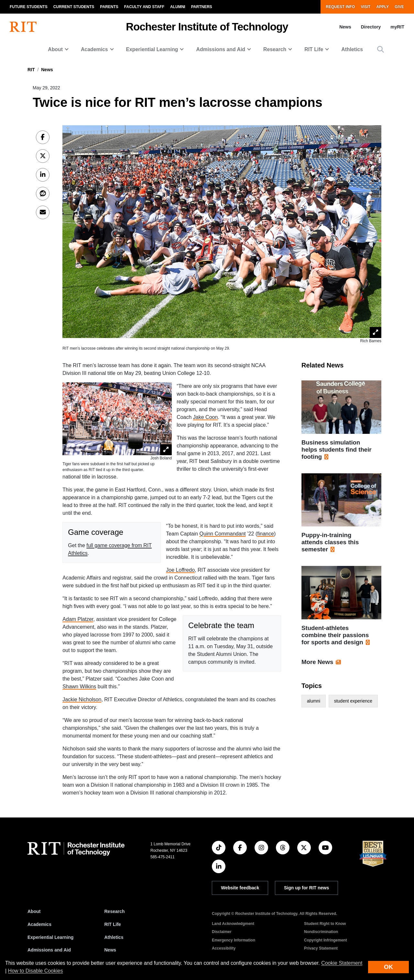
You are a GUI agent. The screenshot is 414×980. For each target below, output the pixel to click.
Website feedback (240, 888)
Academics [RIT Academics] (39, 924)
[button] (381, 49)
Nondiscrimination (321, 932)
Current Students (74, 7)
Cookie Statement (342, 963)
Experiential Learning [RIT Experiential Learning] (50, 937)
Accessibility (224, 948)
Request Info (340, 7)
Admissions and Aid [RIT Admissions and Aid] (49, 950)
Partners (202, 7)
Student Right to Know (325, 924)
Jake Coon (206, 417)
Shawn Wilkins (79, 687)
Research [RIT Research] (115, 911)
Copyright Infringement (326, 940)
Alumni (178, 7)
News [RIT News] (110, 950)
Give (399, 7)
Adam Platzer (78, 619)
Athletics (352, 49)
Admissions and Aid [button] (221, 49)
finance (266, 534)
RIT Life (113, 924)
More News (317, 662)
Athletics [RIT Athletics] (114, 937)
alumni (314, 701)
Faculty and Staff (144, 7)
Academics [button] (94, 49)
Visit (365, 7)
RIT (31, 70)
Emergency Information (234, 940)
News (345, 27)
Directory (371, 27)
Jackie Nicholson (82, 699)
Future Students (29, 7)
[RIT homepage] (23, 27)
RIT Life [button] (314, 49)
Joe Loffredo (180, 570)
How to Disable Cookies (36, 971)
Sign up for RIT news (306, 888)
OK (388, 967)
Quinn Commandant (223, 534)
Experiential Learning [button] (152, 49)
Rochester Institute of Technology (207, 27)
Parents (109, 7)
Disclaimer (222, 932)
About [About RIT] (34, 911)
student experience (353, 701)
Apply (382, 7)
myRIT (397, 27)
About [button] (55, 49)
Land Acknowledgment (233, 924)
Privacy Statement (321, 948)
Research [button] (275, 49)
